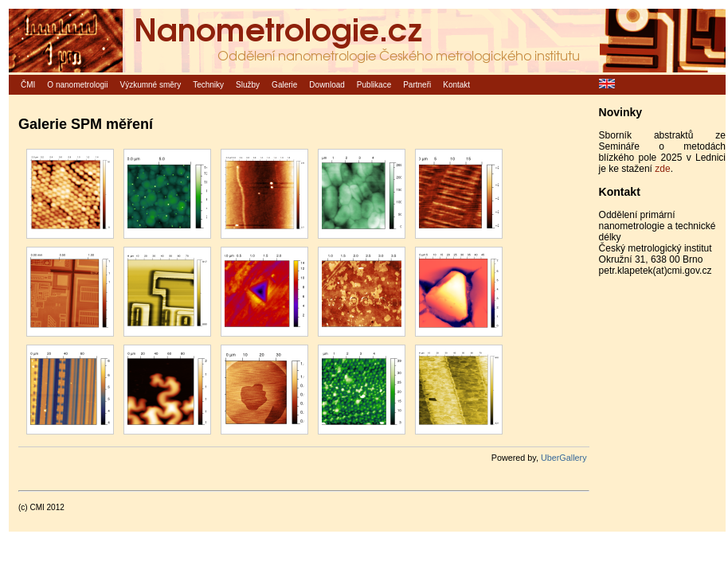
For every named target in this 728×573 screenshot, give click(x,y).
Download (327, 85)
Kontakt (456, 85)
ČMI (28, 85)
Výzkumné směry (151, 85)
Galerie (284, 85)
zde (662, 169)
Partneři (417, 85)
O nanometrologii (77, 85)
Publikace (374, 85)
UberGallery (564, 458)
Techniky (208, 85)
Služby (248, 85)
